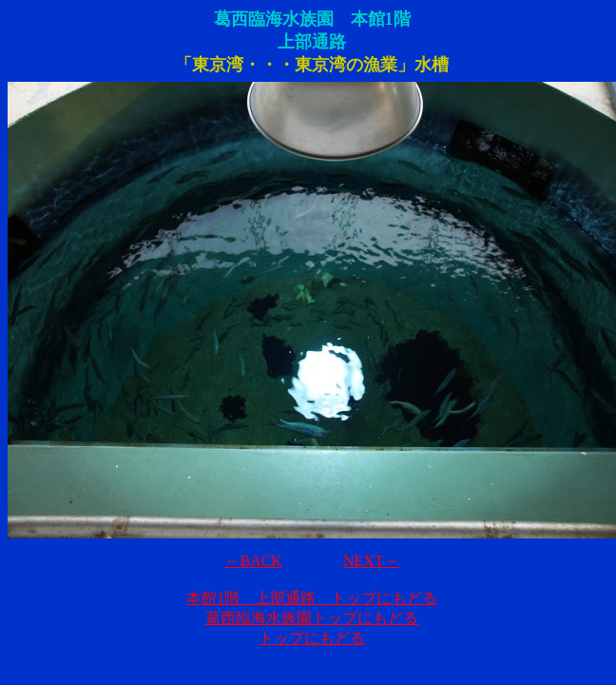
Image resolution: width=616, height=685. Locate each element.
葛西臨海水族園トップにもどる (312, 618)
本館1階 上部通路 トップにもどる (312, 598)
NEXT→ (371, 561)
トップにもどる (312, 638)
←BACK (253, 561)
